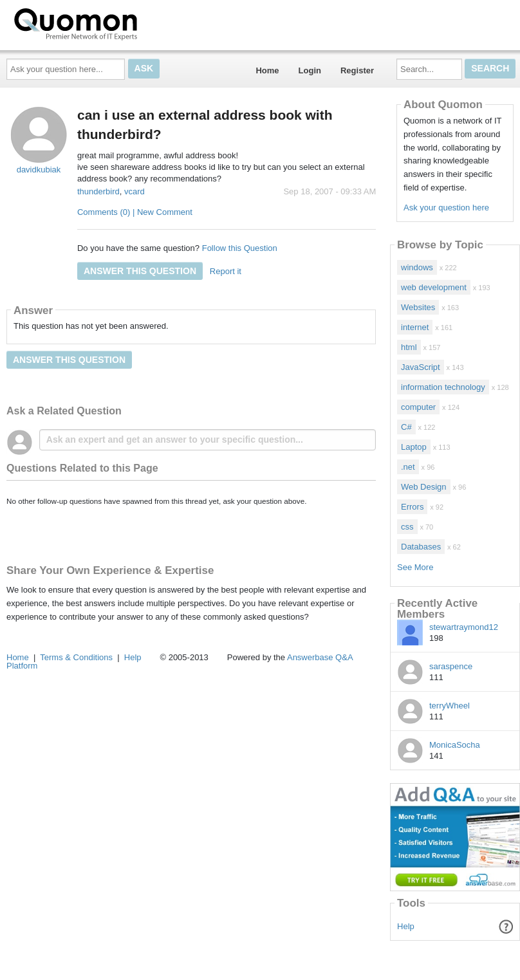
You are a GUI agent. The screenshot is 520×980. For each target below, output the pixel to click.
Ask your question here (446, 208)
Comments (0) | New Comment (135, 212)
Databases (421, 547)
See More (415, 567)
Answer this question (140, 271)
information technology (443, 387)
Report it (226, 271)
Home (267, 70)
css (407, 527)
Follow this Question (240, 248)
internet (415, 327)
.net (408, 467)
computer (418, 407)
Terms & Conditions (76, 657)
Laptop (414, 447)
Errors (412, 507)
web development (434, 287)
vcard (135, 191)
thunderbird (98, 191)
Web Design (424, 487)
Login (310, 70)
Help (406, 926)
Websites (418, 307)
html (409, 347)
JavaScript (421, 367)
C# (406, 427)
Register (357, 70)
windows (417, 267)
